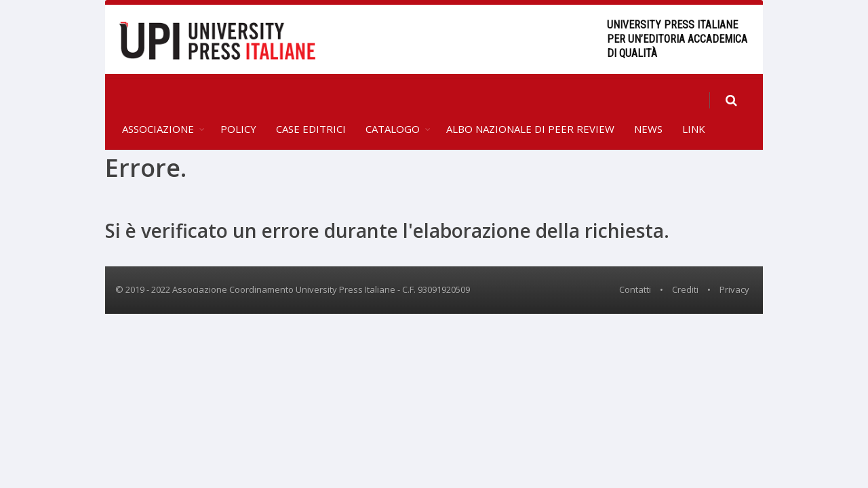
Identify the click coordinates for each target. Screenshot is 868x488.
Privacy (734, 260)
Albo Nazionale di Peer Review (530, 99)
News (648, 99)
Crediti (685, 260)
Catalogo (393, 99)
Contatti (635, 260)
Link (694, 99)
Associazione (158, 99)
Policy (238, 99)
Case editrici (311, 99)
